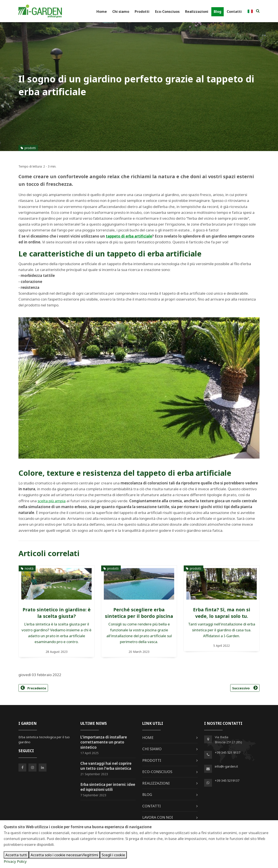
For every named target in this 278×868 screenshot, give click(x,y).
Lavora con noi (158, 817)
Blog (218, 12)
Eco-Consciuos (167, 12)
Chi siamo (121, 12)
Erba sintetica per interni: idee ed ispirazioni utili (108, 787)
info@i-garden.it (226, 766)
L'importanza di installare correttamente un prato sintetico (104, 742)
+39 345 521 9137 (228, 752)
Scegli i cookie (113, 855)
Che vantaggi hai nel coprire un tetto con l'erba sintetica (106, 766)
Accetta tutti (16, 855)
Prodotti (142, 12)
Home (102, 12)
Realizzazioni (197, 12)
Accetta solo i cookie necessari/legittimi (64, 855)
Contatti (234, 12)
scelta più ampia (52, 501)
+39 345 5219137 (227, 780)
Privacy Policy (15, 861)
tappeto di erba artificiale (129, 236)
